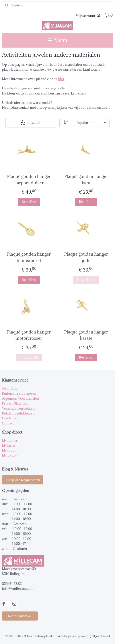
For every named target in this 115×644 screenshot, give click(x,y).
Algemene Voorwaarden (20, 398)
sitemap (41, 636)
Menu (58, 40)
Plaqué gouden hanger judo (86, 257)
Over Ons (10, 389)
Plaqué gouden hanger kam (86, 179)
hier (61, 79)
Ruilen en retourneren (19, 393)
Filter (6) (30, 122)
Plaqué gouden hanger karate (86, 335)
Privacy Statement (16, 403)
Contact (8, 423)
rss (49, 636)
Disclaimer (11, 418)
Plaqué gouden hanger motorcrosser (29, 335)
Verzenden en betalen (18, 408)
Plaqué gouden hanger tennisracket (29, 257)
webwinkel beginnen (64, 636)
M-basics (9, 445)
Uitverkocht (86, 279)
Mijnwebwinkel (101, 636)
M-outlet (9, 450)
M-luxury (9, 455)
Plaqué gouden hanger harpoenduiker (29, 179)
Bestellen (29, 202)
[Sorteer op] (85, 122)
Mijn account (88, 16)
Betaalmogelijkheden (18, 413)
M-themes (10, 441)
